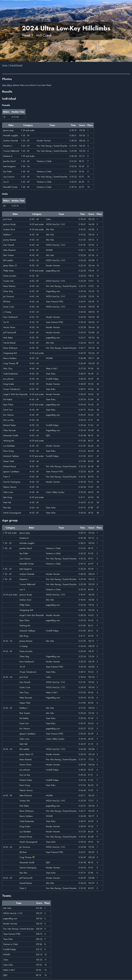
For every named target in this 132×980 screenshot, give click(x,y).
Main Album (7, 85)
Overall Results (16, 65)
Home (5, 65)
